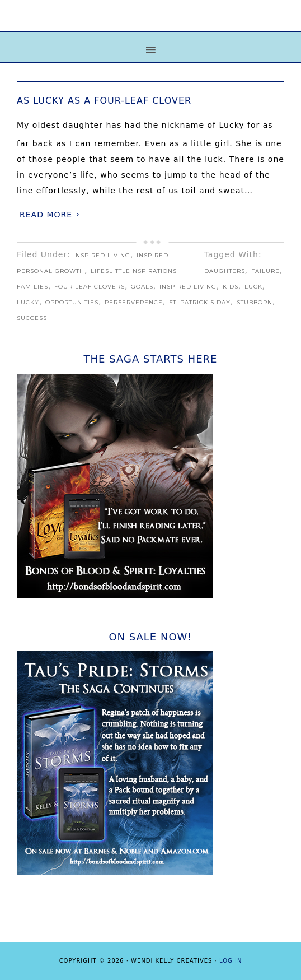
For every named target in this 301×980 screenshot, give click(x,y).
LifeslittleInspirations (134, 271)
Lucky (28, 302)
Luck (253, 287)
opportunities (72, 302)
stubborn (255, 302)
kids (231, 287)
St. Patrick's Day (200, 302)
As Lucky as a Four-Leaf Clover (104, 101)
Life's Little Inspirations (150, 24)
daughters (225, 271)
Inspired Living (102, 255)
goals (142, 287)
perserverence (134, 302)
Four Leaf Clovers (90, 287)
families (32, 287)
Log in (231, 961)
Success (32, 318)
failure (265, 271)
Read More (46, 215)
